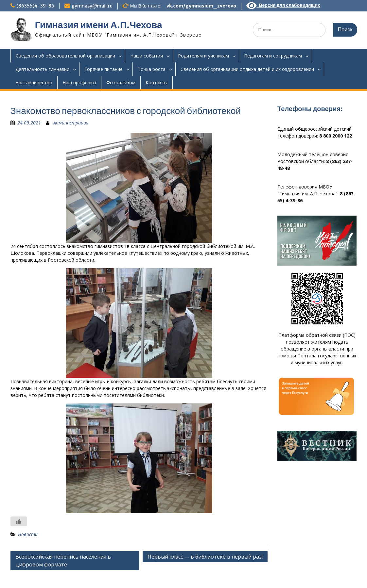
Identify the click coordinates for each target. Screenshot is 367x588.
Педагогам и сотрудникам (273, 56)
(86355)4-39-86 (35, 6)
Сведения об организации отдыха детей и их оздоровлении (247, 69)
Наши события (147, 56)
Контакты (157, 82)
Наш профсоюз (79, 82)
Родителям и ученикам (203, 56)
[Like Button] (19, 521)
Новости (28, 534)
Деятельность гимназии (42, 69)
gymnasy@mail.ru (92, 6)
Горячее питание (104, 69)
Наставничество (34, 82)
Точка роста (152, 69)
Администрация (71, 123)
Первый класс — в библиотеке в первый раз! (205, 557)
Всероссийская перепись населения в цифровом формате (63, 561)
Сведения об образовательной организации (65, 56)
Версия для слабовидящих (283, 5)
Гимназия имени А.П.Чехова (99, 25)
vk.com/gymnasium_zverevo (201, 6)
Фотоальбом (121, 82)
